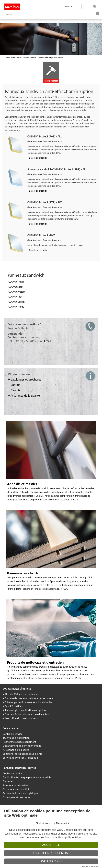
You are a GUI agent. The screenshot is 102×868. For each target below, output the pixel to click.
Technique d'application (16, 738)
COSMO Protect (57, 58)
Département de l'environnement (22, 746)
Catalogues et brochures (17, 797)
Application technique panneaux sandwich (27, 777)
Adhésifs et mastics (22, 484)
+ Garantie (15, 390)
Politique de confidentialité (34, 852)
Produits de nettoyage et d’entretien (35, 662)
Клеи (58, 864)
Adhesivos (73, 864)
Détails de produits (38, 158)
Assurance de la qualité (16, 750)
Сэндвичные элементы (56, 866)
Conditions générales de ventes (81, 852)
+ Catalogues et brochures (25, 379)
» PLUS (74, 500)
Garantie (8, 781)
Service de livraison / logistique (20, 758)
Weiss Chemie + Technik (14, 58)
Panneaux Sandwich (42, 866)
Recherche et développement (19, 742)
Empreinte (16, 852)
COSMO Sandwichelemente (15, 866)
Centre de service (13, 734)
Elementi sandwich (70, 866)
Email (47, 341)
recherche (68, 6)
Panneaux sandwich (29, 58)
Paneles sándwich (96, 866)
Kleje (67, 864)
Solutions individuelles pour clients (22, 754)
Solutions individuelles (15, 785)
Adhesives (48, 864)
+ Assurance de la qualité (24, 396)
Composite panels (29, 866)
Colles (54, 864)
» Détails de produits (37, 191)
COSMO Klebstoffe (38, 864)
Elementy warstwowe (84, 866)
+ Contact (14, 385)
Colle (63, 864)
